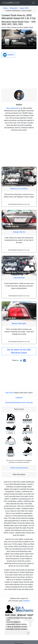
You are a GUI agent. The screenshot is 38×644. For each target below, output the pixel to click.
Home (5, 8)
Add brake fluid (19, 278)
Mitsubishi (14, 8)
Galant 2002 (24, 8)
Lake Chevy (9, 393)
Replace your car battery (19, 189)
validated (8, 55)
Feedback (19, 398)
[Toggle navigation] (34, 3)
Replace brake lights (19, 323)
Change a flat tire (19, 232)
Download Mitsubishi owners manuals (19, 403)
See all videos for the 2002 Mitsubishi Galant (19, 351)
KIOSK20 (26, 601)
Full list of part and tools (19, 468)
